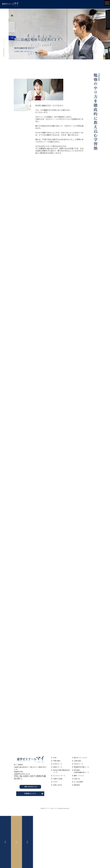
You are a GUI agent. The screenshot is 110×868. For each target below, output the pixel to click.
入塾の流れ (78, 761)
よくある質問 (78, 782)
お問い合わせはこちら (31, 787)
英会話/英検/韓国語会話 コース (61, 771)
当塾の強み (57, 761)
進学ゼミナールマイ (81, 758)
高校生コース (57, 767)
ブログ (55, 782)
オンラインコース (59, 776)
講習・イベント (79, 776)
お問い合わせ (57, 785)
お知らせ (77, 779)
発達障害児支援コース (81, 767)
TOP (55, 758)
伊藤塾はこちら (30, 794)
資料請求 (77, 785)
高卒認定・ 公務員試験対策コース (81, 771)
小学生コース (57, 764)
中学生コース (78, 764)
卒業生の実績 (57, 779)
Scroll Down (4, 53)
